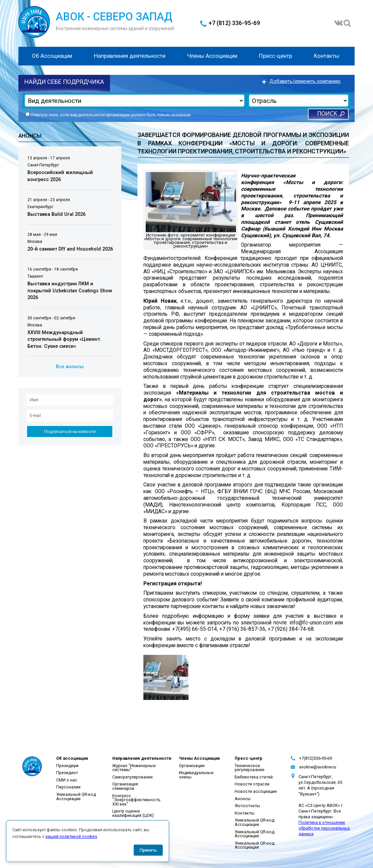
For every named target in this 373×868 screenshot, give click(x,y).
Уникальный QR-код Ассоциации (76, 797)
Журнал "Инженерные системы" (134, 768)
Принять (148, 850)
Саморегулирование (133, 777)
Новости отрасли (252, 784)
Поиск (327, 114)
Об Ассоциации (52, 56)
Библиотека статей (254, 777)
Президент (67, 773)
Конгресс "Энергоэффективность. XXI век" (137, 800)
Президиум (67, 766)
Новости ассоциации (256, 791)
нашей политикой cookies (71, 836)
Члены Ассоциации (212, 56)
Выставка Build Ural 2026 (56, 214)
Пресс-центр (276, 56)
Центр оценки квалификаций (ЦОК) (133, 813)
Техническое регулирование (250, 768)
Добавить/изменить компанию (305, 81)
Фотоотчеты (247, 806)
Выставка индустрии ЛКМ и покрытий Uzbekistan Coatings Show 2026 (70, 291)
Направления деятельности (130, 56)
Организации (192, 766)
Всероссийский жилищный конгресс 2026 (60, 176)
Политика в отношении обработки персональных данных (324, 828)
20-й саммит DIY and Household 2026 (70, 249)
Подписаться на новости (70, 431)
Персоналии (68, 787)
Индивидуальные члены (196, 775)
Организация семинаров (125, 786)
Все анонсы (70, 367)
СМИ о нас (67, 780)
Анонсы (243, 799)
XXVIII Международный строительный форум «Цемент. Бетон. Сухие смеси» (64, 339)
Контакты (327, 56)
